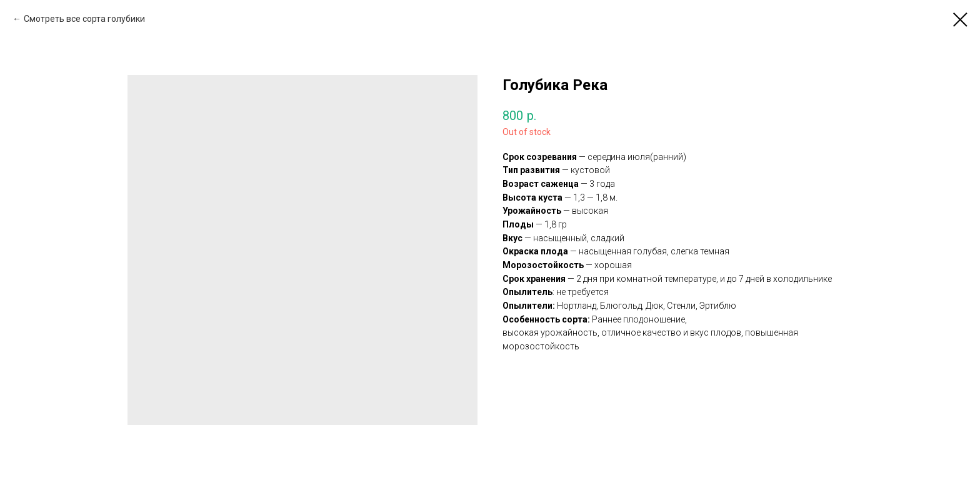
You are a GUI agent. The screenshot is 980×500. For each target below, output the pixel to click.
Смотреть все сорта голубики (84, 19)
